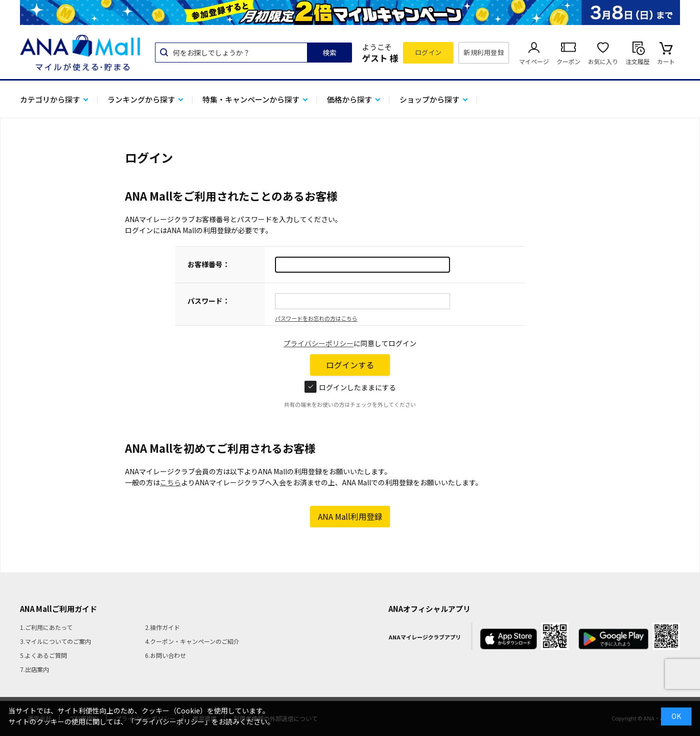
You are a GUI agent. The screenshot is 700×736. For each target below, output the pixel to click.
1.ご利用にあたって (46, 627)
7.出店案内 (34, 669)
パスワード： (208, 301)
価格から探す (349, 99)
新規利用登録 (484, 52)
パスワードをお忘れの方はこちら (316, 318)
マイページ (534, 61)
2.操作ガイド (162, 627)
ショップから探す (429, 99)
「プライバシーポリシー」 (169, 721)
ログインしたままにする (350, 387)
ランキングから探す (141, 99)
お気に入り (603, 61)
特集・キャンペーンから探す (251, 99)
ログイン (428, 52)
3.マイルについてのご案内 (55, 641)
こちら (170, 482)
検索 (329, 53)
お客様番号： (208, 264)
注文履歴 (637, 61)
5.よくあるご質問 (43, 655)
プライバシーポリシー (318, 343)
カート (666, 61)
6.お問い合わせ (165, 655)
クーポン (568, 61)
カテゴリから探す (50, 99)
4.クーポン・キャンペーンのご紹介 (192, 641)
